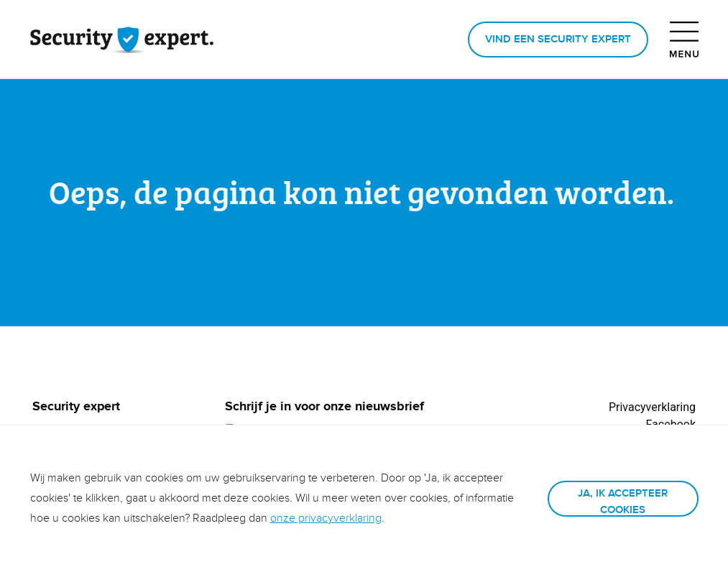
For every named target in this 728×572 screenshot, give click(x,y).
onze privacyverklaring (326, 518)
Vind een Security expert (558, 39)
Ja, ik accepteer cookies (623, 502)
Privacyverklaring (652, 407)
